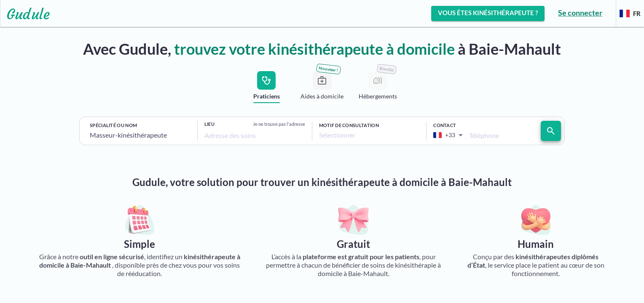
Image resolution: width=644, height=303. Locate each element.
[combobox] (140, 135)
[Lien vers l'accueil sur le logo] (25, 13)
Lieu (209, 124)
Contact (445, 125)
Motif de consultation (349, 125)
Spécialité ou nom (113, 125)
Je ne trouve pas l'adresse (279, 124)
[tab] (266, 89)
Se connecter (580, 13)
